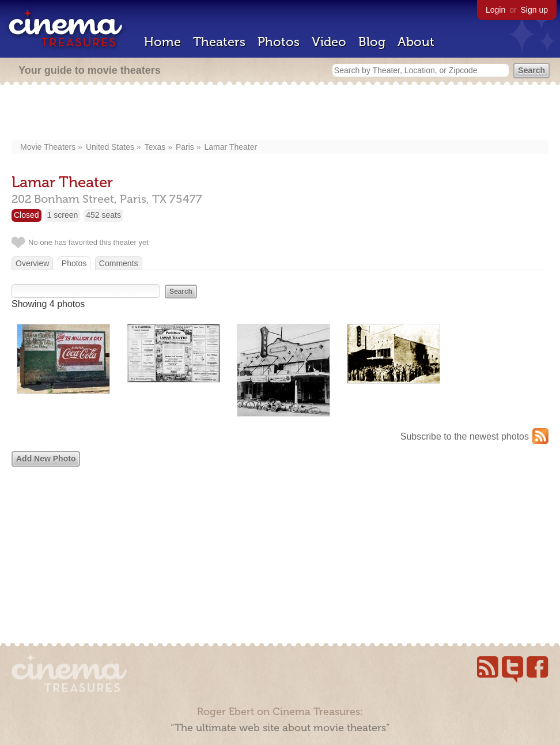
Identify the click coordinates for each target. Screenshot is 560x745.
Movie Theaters (48, 147)
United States (110, 147)
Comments (119, 263)
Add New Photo (46, 459)
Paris (185, 147)
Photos (279, 42)
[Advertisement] (280, 114)
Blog (372, 42)
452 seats (103, 215)
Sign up (534, 10)
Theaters (219, 42)
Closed (27, 215)
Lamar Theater (231, 147)
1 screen (63, 215)
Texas (155, 147)
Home (162, 42)
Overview (32, 263)
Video (329, 42)
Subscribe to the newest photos (465, 436)
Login (495, 10)
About (416, 42)
